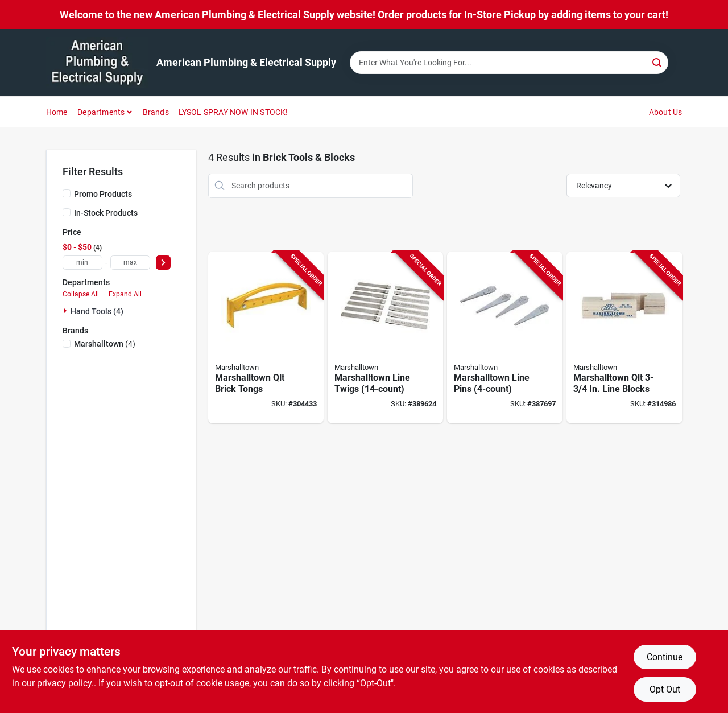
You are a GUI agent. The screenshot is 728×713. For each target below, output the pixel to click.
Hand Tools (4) (97, 311)
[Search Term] (509, 63)
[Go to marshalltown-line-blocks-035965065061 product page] (624, 338)
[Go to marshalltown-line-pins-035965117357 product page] (505, 338)
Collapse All (81, 294)
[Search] (658, 62)
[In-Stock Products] (67, 212)
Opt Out (665, 689)
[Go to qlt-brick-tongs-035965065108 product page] (266, 338)
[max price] (130, 263)
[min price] (82, 263)
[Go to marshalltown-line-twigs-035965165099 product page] (385, 338)
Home (57, 112)
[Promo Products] (67, 193)
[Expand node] (67, 311)
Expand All (125, 294)
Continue (665, 657)
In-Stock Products (106, 213)
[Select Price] (163, 263)
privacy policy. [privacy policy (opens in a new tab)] (65, 683)
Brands (156, 112)
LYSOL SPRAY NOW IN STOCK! (233, 112)
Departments (101, 112)
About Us (666, 112)
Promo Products (103, 194)
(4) (105, 344)
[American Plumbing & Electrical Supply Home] (97, 63)
